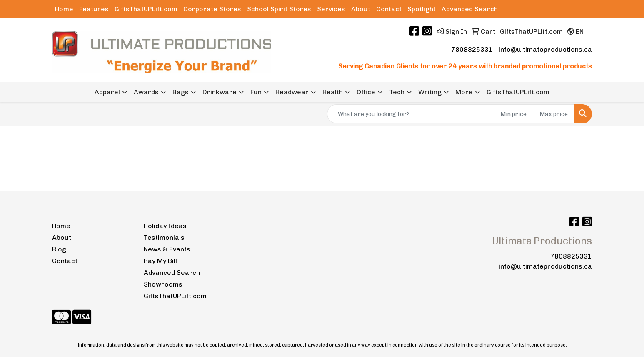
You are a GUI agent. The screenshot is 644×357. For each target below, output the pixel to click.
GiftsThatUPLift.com (146, 9)
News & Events (167, 249)
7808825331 (472, 49)
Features (94, 9)
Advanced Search (470, 9)
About (361, 9)
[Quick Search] (412, 114)
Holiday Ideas (165, 226)
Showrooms (163, 284)
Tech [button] (397, 92)
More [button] (464, 92)
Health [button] (333, 92)
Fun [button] (256, 92)
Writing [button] (430, 92)
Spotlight (422, 9)
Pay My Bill (160, 261)
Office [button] (366, 92)
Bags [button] (181, 92)
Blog (59, 249)
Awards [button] (146, 92)
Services (331, 9)
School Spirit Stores (279, 9)
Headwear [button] (292, 92)
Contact (389, 9)
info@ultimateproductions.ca (545, 49)
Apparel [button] (107, 92)
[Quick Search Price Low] (515, 114)
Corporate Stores (212, 9)
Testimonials (164, 238)
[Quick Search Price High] (555, 114)
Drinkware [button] (220, 92)
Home (64, 9)
